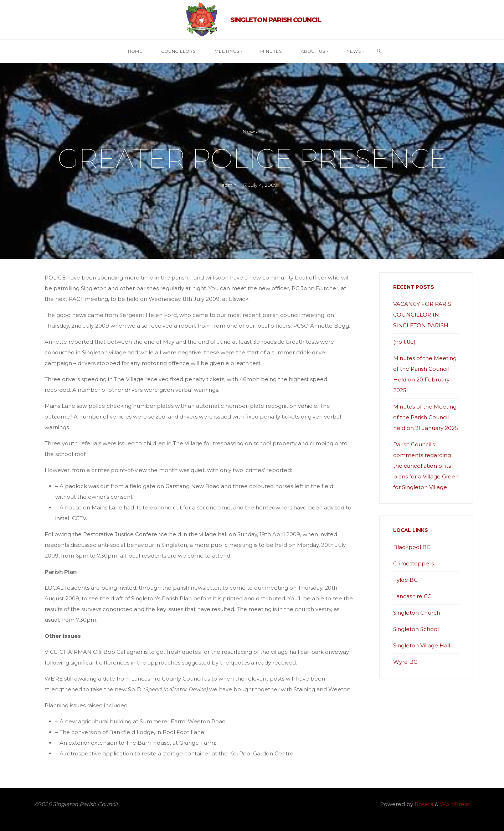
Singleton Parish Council (276, 20)
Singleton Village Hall (422, 645)
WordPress (455, 804)
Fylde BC (405, 580)
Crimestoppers (413, 563)
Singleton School (416, 629)
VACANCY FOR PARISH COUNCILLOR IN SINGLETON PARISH (425, 315)
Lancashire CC (412, 596)
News (250, 132)
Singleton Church (417, 613)
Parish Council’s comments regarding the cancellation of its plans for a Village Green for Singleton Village (426, 466)
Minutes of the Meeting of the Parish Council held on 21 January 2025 (426, 417)
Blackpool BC (412, 547)
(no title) (404, 342)
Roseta (423, 804)
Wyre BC (405, 662)
